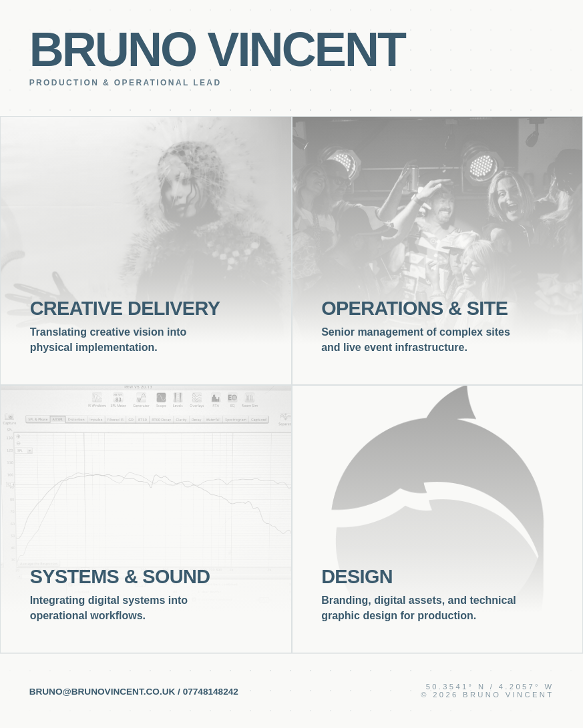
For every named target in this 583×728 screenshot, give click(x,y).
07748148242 (211, 692)
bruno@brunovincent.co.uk (103, 692)
